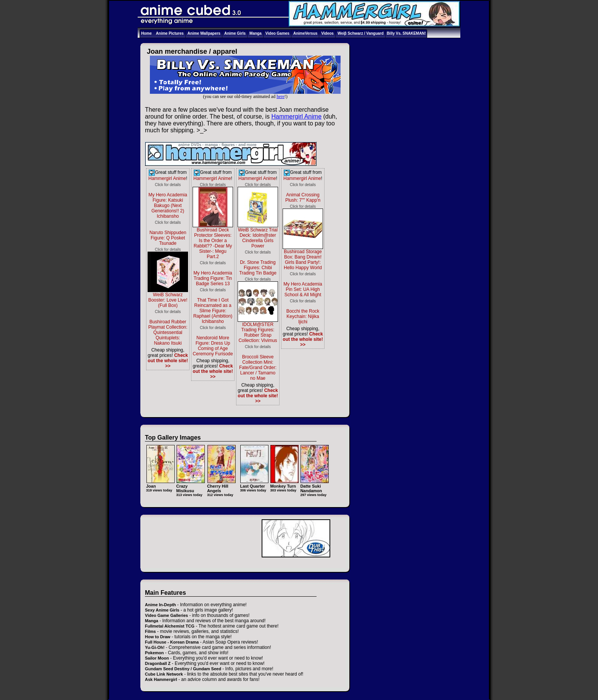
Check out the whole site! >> (168, 361)
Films (150, 631)
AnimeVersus (305, 33)
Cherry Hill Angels (221, 486)
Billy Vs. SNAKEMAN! (406, 33)
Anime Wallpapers (204, 33)
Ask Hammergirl (161, 679)
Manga (256, 33)
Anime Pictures (170, 33)
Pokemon (154, 653)
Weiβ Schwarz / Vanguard (361, 33)
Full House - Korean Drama (172, 642)
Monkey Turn (284, 484)
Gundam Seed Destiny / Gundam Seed (183, 669)
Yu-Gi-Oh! (155, 647)
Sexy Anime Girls (162, 610)
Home (146, 33)
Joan (160, 484)
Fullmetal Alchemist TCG (170, 626)
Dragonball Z (158, 663)
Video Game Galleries (166, 615)
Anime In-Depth (160, 605)
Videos (327, 33)
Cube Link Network (164, 674)
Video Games (277, 33)
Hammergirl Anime (296, 116)
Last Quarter (254, 484)
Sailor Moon (157, 658)
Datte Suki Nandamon (314, 486)
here (281, 96)
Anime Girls (235, 33)
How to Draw (158, 637)
